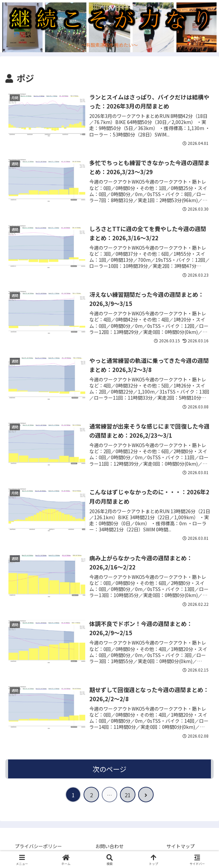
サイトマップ (181, 846)
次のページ (109, 769)
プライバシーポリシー (38, 846)
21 (128, 795)
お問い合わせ (109, 846)
